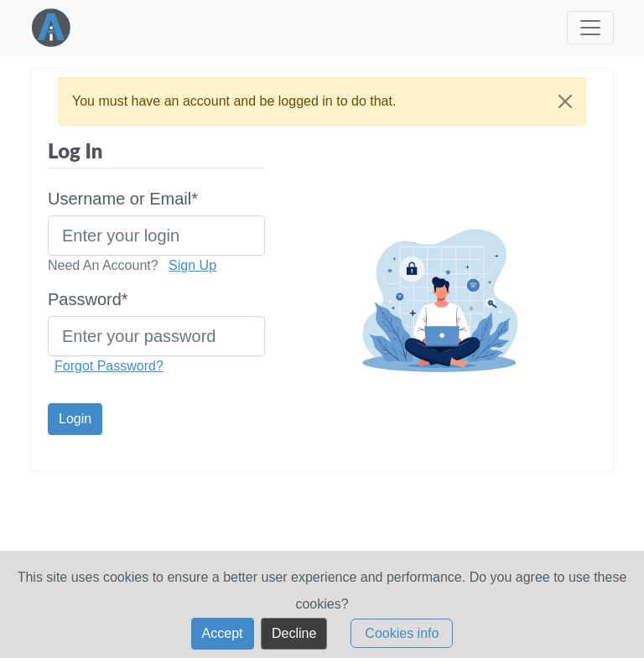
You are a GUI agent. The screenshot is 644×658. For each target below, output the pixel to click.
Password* (88, 299)
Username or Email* (123, 199)
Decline (294, 640)
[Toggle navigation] (590, 29)
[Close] (565, 101)
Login (75, 419)
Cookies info (402, 640)
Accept (223, 640)
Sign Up (192, 265)
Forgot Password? (109, 366)
